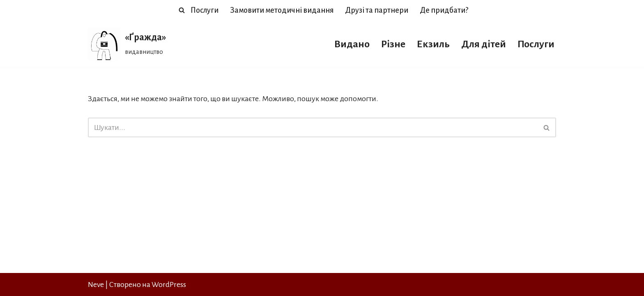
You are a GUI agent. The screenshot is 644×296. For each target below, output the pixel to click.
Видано (352, 44)
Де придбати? (444, 10)
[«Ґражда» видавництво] (127, 44)
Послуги (205, 10)
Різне (393, 44)
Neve (96, 284)
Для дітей (484, 44)
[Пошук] (182, 10)
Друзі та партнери (377, 10)
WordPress (169, 284)
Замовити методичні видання (282, 10)
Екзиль (433, 44)
